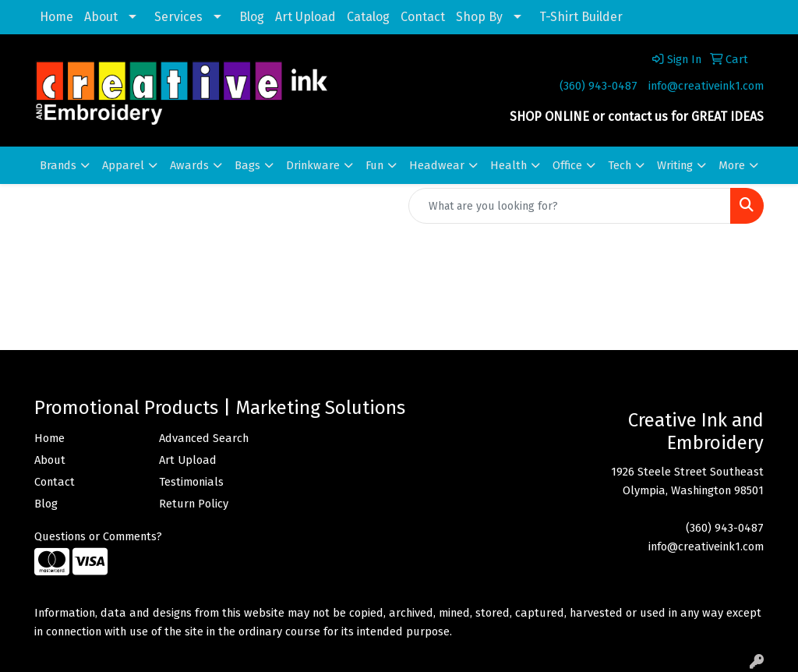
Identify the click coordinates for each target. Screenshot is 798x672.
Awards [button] (189, 165)
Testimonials (191, 482)
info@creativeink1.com (706, 86)
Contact (423, 17)
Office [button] (567, 165)
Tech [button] (620, 165)
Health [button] (508, 165)
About (101, 17)
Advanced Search (204, 438)
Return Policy (194, 504)
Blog (252, 17)
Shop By (479, 17)
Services (178, 17)
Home (56, 17)
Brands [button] (58, 165)
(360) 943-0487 (598, 86)
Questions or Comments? (98, 536)
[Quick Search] (570, 206)
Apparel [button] (123, 165)
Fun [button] (374, 165)
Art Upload (305, 17)
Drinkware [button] (313, 165)
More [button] (732, 165)
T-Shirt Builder (581, 17)
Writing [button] (675, 165)
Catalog (368, 17)
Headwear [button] (437, 165)
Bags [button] (247, 165)
